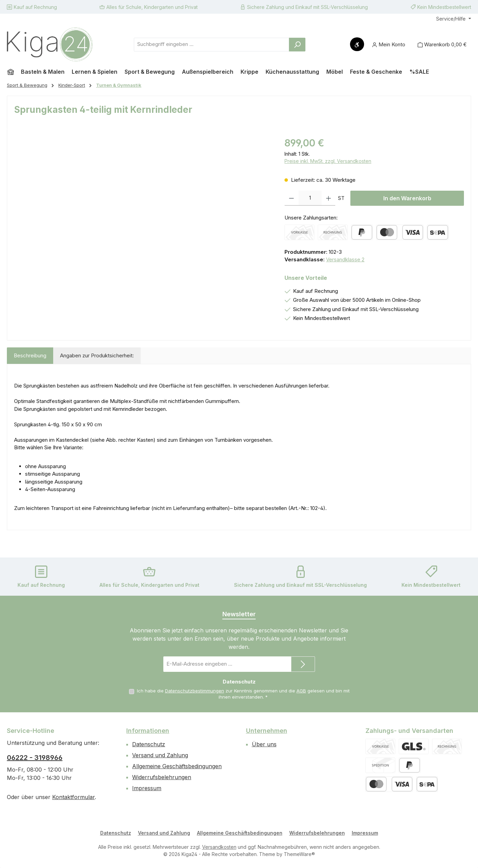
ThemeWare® (299, 854)
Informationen (148, 731)
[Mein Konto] (389, 44)
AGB (301, 691)
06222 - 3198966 (35, 758)
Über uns (264, 744)
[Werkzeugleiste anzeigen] (357, 44)
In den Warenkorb (407, 198)
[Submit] (303, 664)
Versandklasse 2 (345, 259)
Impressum (147, 788)
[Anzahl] (310, 198)
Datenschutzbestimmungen (195, 691)
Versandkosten (219, 847)
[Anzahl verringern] (292, 198)
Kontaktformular (73, 797)
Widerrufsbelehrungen (162, 777)
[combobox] (212, 45)
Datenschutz (149, 744)
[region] (142, 210)
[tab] (30, 356)
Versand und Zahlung (160, 755)
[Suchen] (297, 45)
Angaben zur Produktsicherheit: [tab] (97, 355)
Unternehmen (267, 731)
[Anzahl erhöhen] (329, 198)
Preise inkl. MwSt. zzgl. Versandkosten (328, 161)
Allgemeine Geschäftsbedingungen (177, 766)
